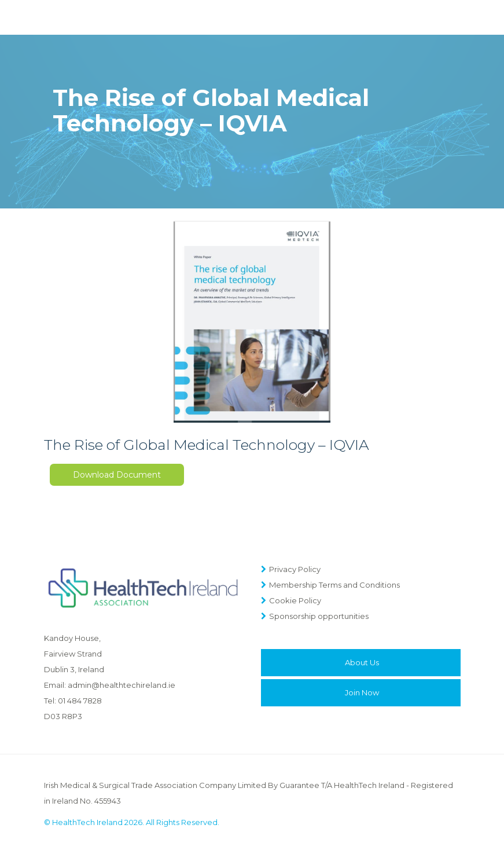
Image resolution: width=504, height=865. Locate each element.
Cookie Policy (295, 600)
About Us (362, 662)
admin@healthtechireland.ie (122, 685)
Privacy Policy (295, 569)
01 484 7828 (80, 701)
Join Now (362, 692)
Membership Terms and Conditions (334, 585)
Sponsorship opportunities (319, 616)
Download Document (117, 475)
